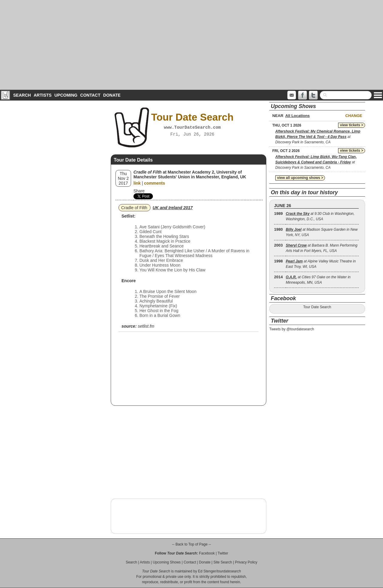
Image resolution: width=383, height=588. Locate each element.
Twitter (223, 553)
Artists (42, 95)
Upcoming (66, 95)
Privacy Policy (246, 562)
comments (155, 183)
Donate (112, 95)
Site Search (223, 562)
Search (22, 95)
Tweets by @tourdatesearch (292, 329)
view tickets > (352, 125)
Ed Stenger (207, 571)
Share (139, 191)
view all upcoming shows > (300, 178)
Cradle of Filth (134, 208)
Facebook (207, 553)
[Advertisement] (191, 45)
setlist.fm (146, 326)
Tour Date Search (317, 307)
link (137, 183)
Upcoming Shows (167, 562)
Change (354, 116)
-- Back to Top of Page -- (191, 544)
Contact (90, 95)
